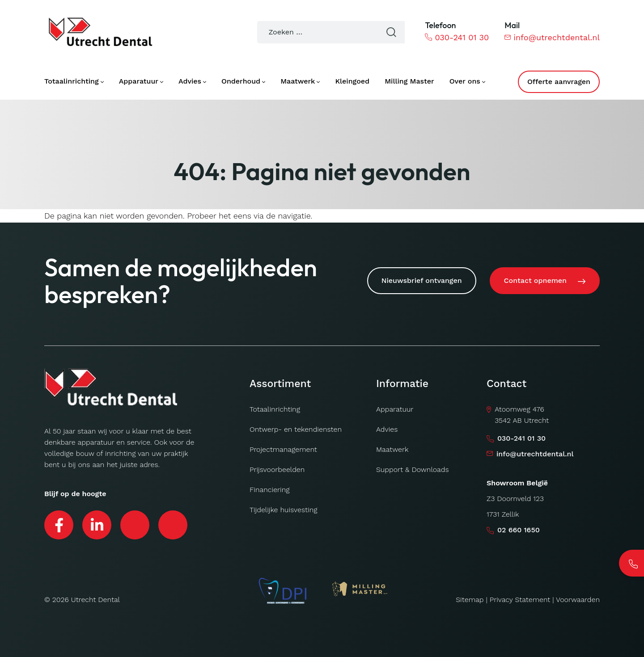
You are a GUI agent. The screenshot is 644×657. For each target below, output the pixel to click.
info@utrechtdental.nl (552, 37)
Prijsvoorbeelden (277, 470)
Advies (387, 429)
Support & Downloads (413, 470)
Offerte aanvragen (559, 82)
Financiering (270, 490)
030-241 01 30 (457, 37)
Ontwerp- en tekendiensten (296, 429)
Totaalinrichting (275, 409)
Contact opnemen (535, 280)
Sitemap (470, 600)
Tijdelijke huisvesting (283, 510)
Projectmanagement (283, 449)
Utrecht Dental (95, 600)
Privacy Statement (520, 600)
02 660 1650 (519, 530)
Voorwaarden (578, 600)
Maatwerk (392, 449)
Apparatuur (395, 409)
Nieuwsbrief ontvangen (422, 280)
